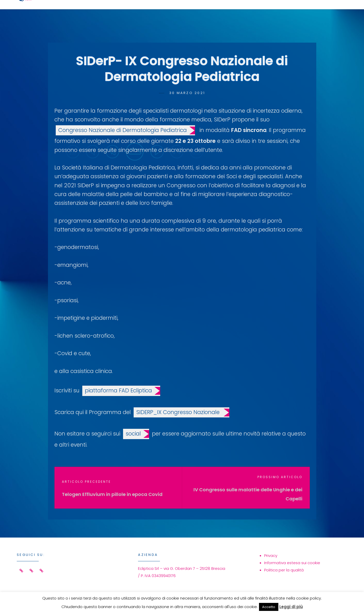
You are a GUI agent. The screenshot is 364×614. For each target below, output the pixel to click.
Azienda (276, 12)
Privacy (271, 555)
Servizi (204, 12)
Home (170, 12)
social (133, 434)
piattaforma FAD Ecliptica (118, 390)
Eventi (239, 12)
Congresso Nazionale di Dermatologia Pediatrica (123, 130)
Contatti (317, 12)
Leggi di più (291, 607)
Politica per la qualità (284, 570)
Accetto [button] (269, 607)
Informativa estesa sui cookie (292, 563)
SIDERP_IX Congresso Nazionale (179, 412)
